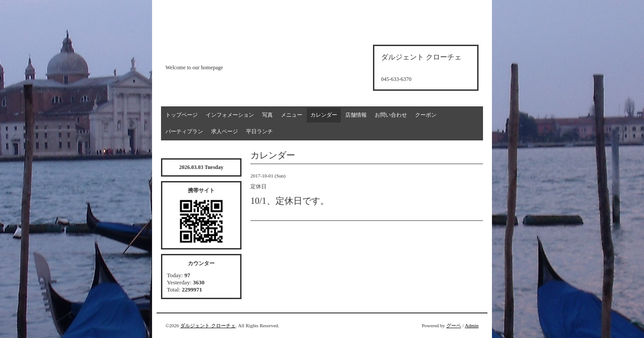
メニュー (292, 115)
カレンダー (324, 115)
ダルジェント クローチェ (208, 325)
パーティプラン (184, 131)
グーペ (454, 325)
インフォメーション (230, 115)
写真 (267, 115)
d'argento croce (210, 52)
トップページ (182, 115)
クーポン (426, 115)
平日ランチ (259, 131)
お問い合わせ (391, 115)
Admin (472, 325)
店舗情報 (356, 115)
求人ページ (225, 131)
